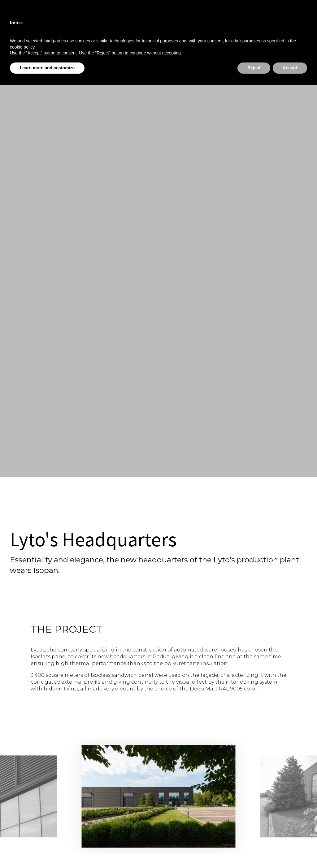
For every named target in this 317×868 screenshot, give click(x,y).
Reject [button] (254, 68)
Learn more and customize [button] (47, 68)
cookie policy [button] (22, 47)
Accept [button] (290, 68)
